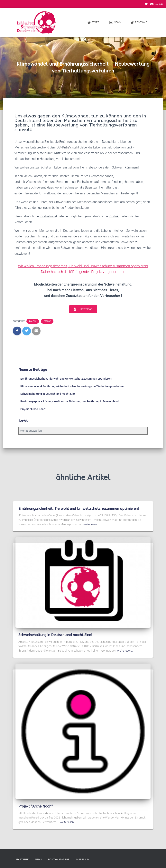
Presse (47, 321)
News (115, 23)
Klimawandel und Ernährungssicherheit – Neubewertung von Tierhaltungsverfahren (72, 386)
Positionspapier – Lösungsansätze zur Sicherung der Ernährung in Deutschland (69, 401)
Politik (33, 321)
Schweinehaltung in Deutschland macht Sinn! (48, 394)
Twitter (146, 5)
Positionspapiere (59, 860)
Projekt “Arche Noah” (33, 409)
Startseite (22, 860)
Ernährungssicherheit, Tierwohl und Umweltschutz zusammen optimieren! (66, 379)
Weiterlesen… (91, 524)
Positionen (139, 23)
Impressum (83, 860)
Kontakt (159, 4)
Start (93, 23)
